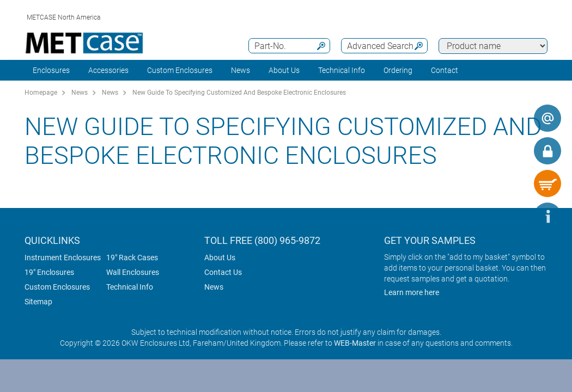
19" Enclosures (49, 272)
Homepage (41, 93)
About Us (220, 258)
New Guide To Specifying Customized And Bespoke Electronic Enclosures (239, 93)
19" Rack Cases (132, 258)
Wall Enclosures (133, 272)
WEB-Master (355, 343)
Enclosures (51, 70)
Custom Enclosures (180, 70)
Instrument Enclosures (63, 258)
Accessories (108, 70)
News (241, 70)
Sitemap (38, 302)
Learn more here (412, 292)
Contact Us (223, 272)
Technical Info (130, 287)
